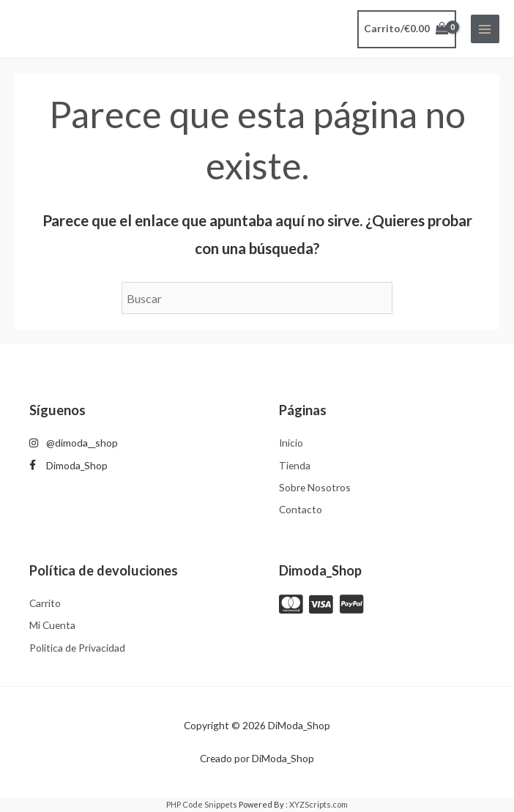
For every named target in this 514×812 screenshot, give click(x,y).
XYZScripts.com (319, 804)
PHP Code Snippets (202, 804)
